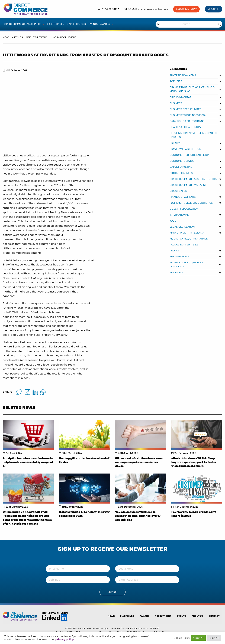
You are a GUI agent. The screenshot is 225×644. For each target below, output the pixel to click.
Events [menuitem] (93, 24)
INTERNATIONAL (179, 215)
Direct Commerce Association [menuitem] (23, 24)
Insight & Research (37, 37)
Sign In (215, 9)
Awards (144, 616)
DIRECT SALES (178, 191)
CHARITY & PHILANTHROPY (185, 127)
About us (197, 616)
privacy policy (65, 640)
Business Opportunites (185, 109)
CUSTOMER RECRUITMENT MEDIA (189, 155)
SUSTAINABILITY (179, 257)
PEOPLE (174, 251)
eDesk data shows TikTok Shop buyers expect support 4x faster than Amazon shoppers (194, 462)
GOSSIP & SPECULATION (184, 209)
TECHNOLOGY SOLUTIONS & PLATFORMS (187, 265)
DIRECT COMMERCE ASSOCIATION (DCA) (193, 179)
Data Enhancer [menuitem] (76, 24)
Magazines (127, 616)
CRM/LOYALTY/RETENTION (185, 149)
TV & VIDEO (176, 273)
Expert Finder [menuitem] (56, 24)
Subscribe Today (186, 9)
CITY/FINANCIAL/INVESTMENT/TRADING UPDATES (193, 135)
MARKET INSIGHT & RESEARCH (188, 233)
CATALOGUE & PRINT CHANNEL (188, 121)
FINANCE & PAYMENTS (183, 197)
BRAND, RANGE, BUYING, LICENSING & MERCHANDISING (192, 89)
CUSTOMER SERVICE (182, 161)
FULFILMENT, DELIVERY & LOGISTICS (191, 203)
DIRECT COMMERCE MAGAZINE (188, 185)
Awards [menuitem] (105, 24)
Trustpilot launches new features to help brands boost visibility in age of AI (28, 462)
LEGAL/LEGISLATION (182, 227)
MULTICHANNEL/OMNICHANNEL (189, 239)
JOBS (173, 221)
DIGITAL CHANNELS (181, 173)
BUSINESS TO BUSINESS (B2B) (188, 115)
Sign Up (112, 592)
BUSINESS (176, 103)
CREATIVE (175, 143)
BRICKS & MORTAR (180, 97)
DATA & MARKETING (181, 167)
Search (219, 24)
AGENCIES (176, 81)
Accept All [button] (198, 638)
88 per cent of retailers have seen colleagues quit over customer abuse (139, 462)
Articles (17, 37)
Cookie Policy (182, 638)
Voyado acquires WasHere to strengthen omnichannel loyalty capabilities (138, 516)
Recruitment (163, 616)
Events (181, 616)
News (6, 37)
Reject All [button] (214, 638)
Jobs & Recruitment (64, 37)
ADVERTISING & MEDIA (183, 75)
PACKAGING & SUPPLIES (184, 245)
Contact (214, 616)
